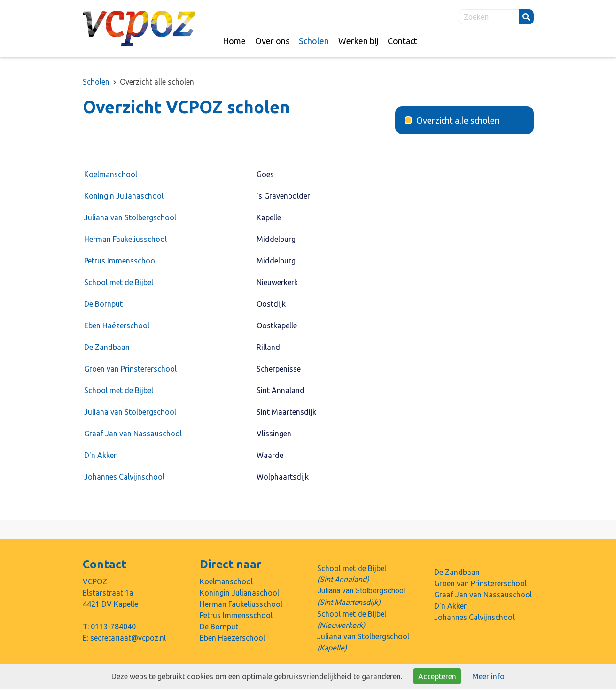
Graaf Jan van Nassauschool (137, 434)
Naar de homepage (139, 29)
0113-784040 (113, 627)
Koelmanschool (111, 174)
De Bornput (103, 304)
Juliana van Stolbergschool (130, 217)
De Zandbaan (107, 347)
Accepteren (437, 676)
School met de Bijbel (119, 282)
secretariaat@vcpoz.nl (128, 638)
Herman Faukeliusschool (125, 239)
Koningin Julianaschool (124, 196)
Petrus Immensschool (121, 261)
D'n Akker (100, 455)
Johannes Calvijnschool (124, 477)
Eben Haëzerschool (117, 325)
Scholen (96, 82)
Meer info (488, 676)
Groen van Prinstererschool (130, 369)
